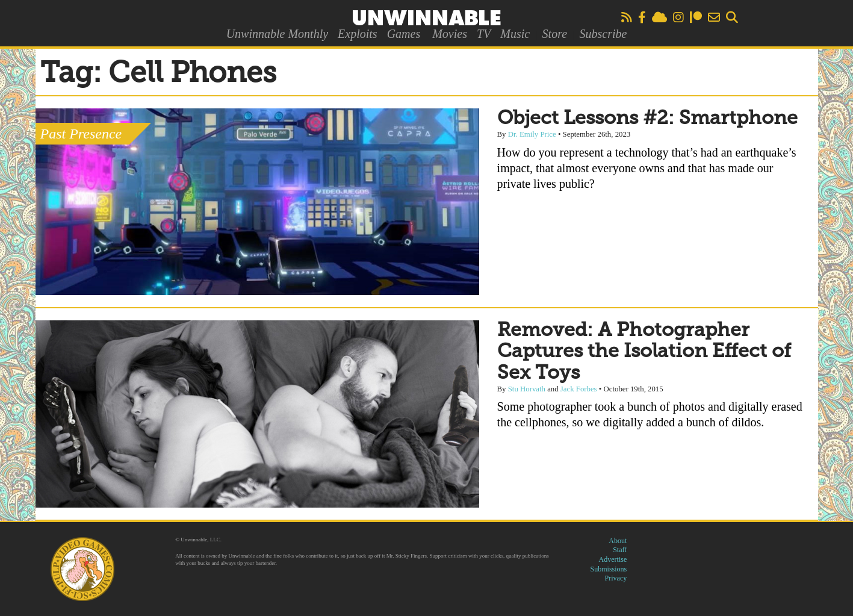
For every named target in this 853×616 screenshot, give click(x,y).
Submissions (609, 569)
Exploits (358, 34)
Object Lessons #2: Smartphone (647, 119)
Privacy (616, 578)
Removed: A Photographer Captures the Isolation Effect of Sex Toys (644, 352)
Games (404, 34)
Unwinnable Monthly (277, 34)
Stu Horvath (527, 389)
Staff (620, 550)
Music (515, 34)
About (618, 541)
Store (555, 34)
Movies (450, 34)
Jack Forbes (579, 389)
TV (484, 34)
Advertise (613, 559)
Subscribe (603, 34)
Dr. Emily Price (532, 134)
